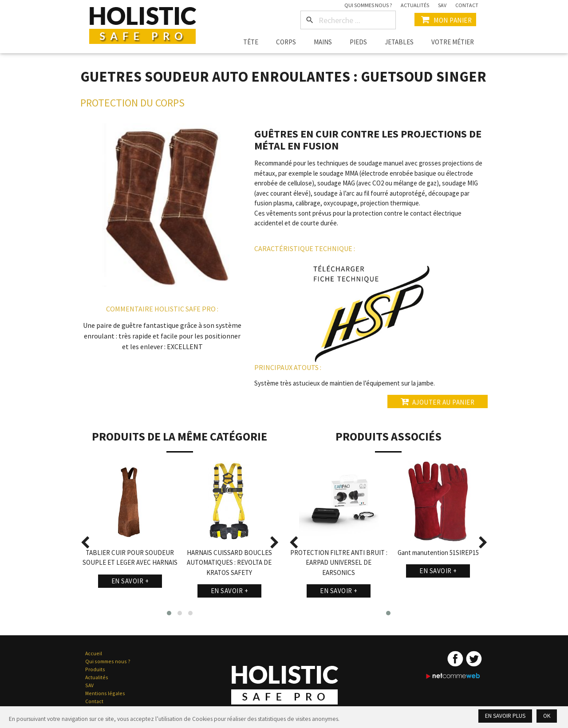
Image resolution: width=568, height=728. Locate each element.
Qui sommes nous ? (368, 5)
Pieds (358, 42)
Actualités (415, 5)
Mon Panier (446, 20)
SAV (442, 5)
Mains (323, 42)
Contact (467, 5)
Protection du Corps (132, 103)
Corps (286, 42)
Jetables (399, 42)
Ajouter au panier (438, 401)
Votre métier (453, 42)
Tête (251, 42)
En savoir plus (505, 716)
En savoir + (130, 581)
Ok (547, 716)
